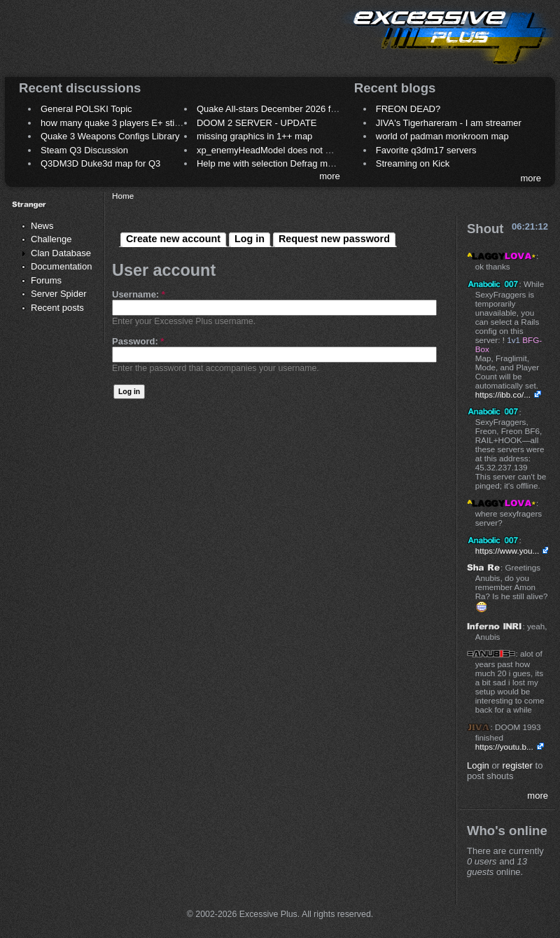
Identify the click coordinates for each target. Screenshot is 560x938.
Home (123, 196)
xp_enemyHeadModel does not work (271, 150)
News (42, 226)
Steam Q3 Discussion (84, 150)
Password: (138, 341)
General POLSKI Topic (86, 109)
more (330, 176)
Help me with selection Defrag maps (269, 163)
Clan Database (61, 253)
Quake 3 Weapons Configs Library (110, 136)
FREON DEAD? (408, 109)
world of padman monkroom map (442, 136)
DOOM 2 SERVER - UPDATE (257, 123)
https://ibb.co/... (503, 394)
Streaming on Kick (413, 163)
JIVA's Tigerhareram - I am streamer (449, 123)
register (518, 765)
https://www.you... (507, 551)
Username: (139, 294)
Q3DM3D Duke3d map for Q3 (100, 163)
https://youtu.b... (504, 747)
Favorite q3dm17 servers (426, 150)
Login (478, 765)
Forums (46, 280)
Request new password (334, 239)
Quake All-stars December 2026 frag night (281, 109)
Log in (250, 239)
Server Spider (58, 294)
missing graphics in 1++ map (254, 136)
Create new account (173, 239)
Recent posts (57, 308)
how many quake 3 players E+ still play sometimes (142, 123)
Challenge (51, 239)
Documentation (61, 266)
